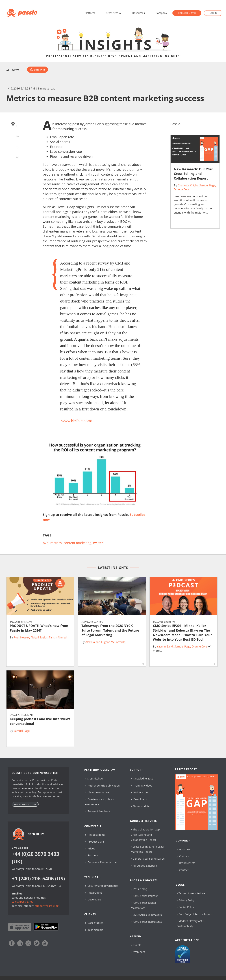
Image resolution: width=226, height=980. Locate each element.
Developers (93, 899)
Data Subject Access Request (195, 914)
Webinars (138, 952)
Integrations (94, 893)
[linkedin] (13, 145)
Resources (139, 13)
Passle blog (139, 889)
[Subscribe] (37, 70)
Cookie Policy (185, 907)
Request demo (95, 835)
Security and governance (101, 886)
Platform (90, 13)
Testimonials (94, 930)
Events (136, 945)
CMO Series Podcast (144, 896)
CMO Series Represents (146, 922)
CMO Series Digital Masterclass (143, 905)
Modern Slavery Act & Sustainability (191, 923)
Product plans (95, 842)
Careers (183, 856)
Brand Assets (186, 863)
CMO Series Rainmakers (146, 915)
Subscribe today (25, 804)
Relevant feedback (98, 811)
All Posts (13, 70)
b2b (46, 543)
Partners (92, 855)
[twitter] (13, 135)
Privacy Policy (186, 900)
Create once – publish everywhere (100, 802)
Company (161, 13)
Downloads (139, 799)
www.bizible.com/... (78, 421)
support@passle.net (47, 906)
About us (183, 849)
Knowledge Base (142, 778)
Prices (90, 848)
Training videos (141, 786)
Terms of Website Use (191, 893)
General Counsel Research (148, 859)
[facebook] (13, 155)
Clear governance (97, 792)
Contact (183, 870)
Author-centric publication (102, 786)
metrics (56, 543)
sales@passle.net (22, 902)
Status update (140, 806)
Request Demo (187, 13)
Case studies (94, 923)
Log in (213, 13)
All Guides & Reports (144, 866)
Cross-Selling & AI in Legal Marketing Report (147, 849)
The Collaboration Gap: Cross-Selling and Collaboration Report (146, 835)
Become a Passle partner (101, 862)
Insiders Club (140, 792)
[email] (13, 124)
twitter (98, 543)
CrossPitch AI (114, 13)
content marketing (77, 543)
